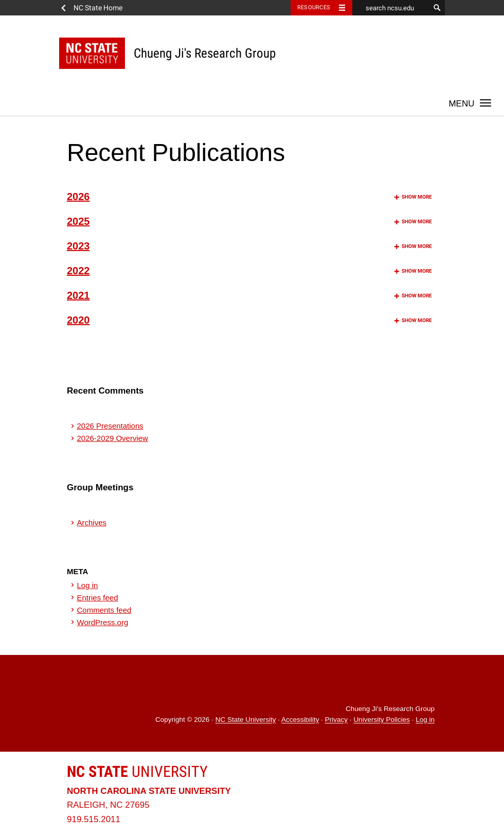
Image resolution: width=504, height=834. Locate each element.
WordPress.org (103, 622)
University (137, 771)
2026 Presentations (110, 426)
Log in (88, 585)
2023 (249, 246)
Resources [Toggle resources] (314, 7)
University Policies (382, 720)
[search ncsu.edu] (391, 8)
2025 (249, 221)
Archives (92, 522)
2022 (249, 271)
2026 (249, 197)
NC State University (246, 720)
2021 (249, 295)
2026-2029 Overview (113, 438)
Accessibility (300, 720)
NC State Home (98, 8)
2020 (249, 320)
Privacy (336, 720)
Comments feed (104, 610)
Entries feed (98, 598)
